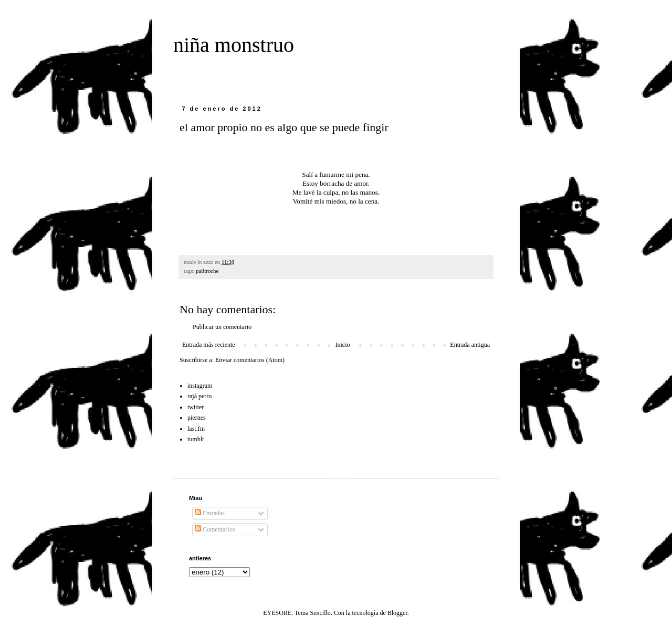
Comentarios (215, 529)
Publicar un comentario (222, 327)
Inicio (342, 345)
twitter (196, 407)
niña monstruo (234, 45)
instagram (200, 386)
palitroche (207, 271)
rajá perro (199, 396)
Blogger (397, 613)
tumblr (196, 439)
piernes (197, 418)
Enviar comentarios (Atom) (250, 360)
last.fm (196, 429)
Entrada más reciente (209, 345)
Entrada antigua (470, 345)
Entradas (210, 513)
